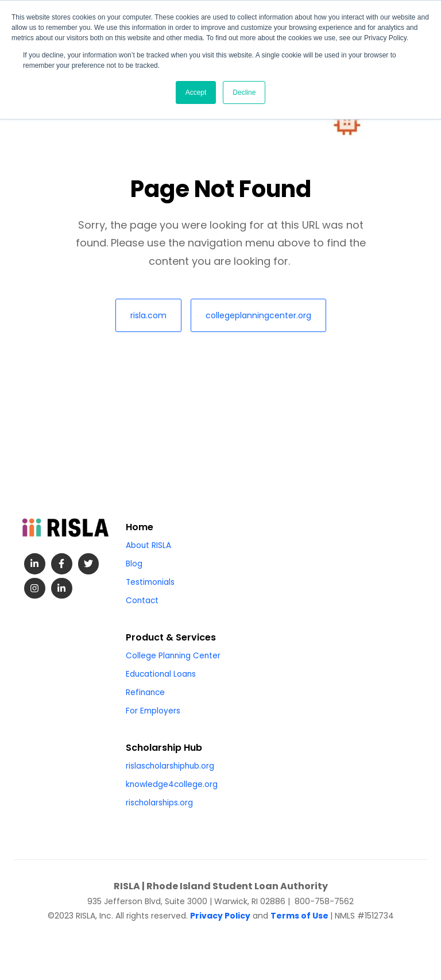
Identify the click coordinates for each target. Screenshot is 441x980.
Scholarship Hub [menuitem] (164, 748)
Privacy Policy (220, 916)
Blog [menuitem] (134, 564)
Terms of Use (299, 916)
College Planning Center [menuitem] (173, 656)
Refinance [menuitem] (145, 692)
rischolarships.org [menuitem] (159, 803)
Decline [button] (244, 92)
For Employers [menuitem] (153, 711)
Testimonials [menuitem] (150, 582)
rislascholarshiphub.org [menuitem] (170, 766)
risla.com (148, 315)
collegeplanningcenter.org (258, 315)
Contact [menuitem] (142, 601)
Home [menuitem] (140, 527)
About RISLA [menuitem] (148, 545)
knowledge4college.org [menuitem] (172, 784)
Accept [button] (196, 92)
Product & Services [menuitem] (171, 637)
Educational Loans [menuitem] (161, 674)
